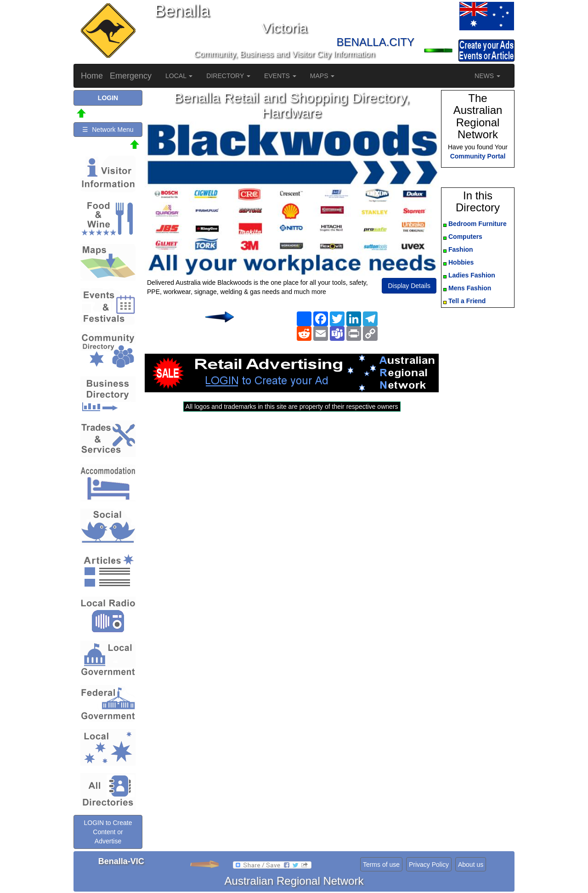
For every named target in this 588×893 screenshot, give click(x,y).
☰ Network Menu (108, 130)
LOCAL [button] (179, 76)
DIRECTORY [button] (228, 76)
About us (471, 865)
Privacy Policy (429, 865)
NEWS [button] (487, 76)
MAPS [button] (322, 76)
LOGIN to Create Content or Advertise (108, 832)
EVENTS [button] (280, 76)
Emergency (131, 76)
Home (92, 76)
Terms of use (381, 865)
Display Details (409, 286)
